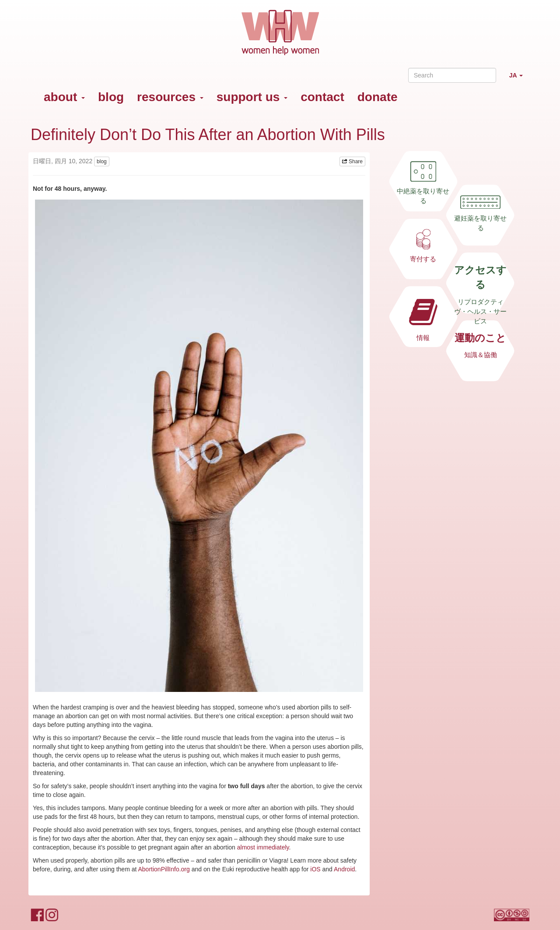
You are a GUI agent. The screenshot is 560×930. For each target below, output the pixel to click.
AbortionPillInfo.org (164, 869)
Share (352, 161)
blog (111, 97)
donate (378, 97)
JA (519, 79)
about (64, 97)
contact (322, 97)
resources (170, 97)
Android (344, 869)
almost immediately (263, 847)
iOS (315, 869)
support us (252, 97)
